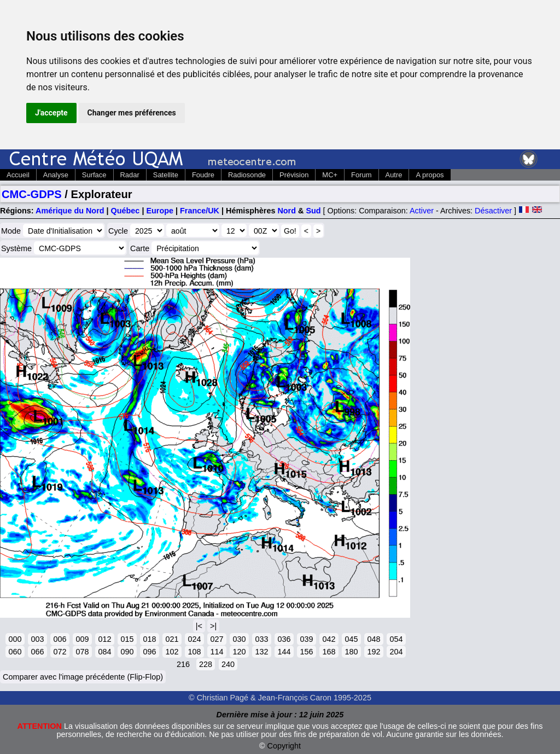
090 (127, 652)
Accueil (18, 175)
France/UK (200, 211)
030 (239, 639)
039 (306, 639)
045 (351, 639)
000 (15, 639)
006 (60, 639)
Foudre (203, 175)
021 (172, 639)
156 (306, 652)
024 (194, 639)
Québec (126, 211)
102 (172, 652)
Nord (287, 211)
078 (82, 652)
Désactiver (493, 211)
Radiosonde (247, 175)
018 (149, 639)
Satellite (166, 175)
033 (261, 639)
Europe (160, 211)
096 (149, 652)
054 (396, 639)
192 (374, 652)
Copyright (284, 746)
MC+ (330, 175)
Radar (130, 175)
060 (15, 652)
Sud (313, 211)
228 (206, 664)
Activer (422, 211)
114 (217, 652)
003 (37, 639)
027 (217, 639)
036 (284, 639)
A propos (430, 175)
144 (284, 652)
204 (396, 652)
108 (194, 652)
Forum (361, 175)
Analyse (56, 175)
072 (60, 652)
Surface (94, 175)
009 (82, 639)
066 (37, 652)
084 (104, 652)
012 (104, 639)
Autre (394, 175)
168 (329, 652)
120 (239, 652)
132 (261, 652)
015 (127, 639)
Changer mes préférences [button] (132, 113)
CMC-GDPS (32, 194)
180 (351, 652)
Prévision (294, 175)
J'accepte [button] (51, 113)
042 (329, 639)
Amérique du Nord (70, 211)
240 (228, 664)
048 (374, 639)
